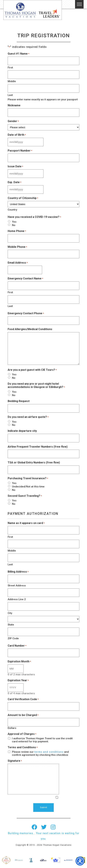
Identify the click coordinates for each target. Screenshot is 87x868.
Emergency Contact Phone (26, 313)
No (14, 225)
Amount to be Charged (23, 715)
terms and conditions (49, 752)
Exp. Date (14, 182)
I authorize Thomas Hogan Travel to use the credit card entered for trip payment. (42, 740)
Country (12, 210)
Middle (12, 81)
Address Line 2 (17, 599)
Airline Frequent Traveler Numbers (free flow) (38, 447)
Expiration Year (18, 680)
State (11, 625)
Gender (13, 121)
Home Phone (17, 231)
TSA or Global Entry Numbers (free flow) (34, 462)
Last (10, 95)
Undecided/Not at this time (28, 487)
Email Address (18, 263)
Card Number (17, 646)
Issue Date (15, 166)
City (10, 613)
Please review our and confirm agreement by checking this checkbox (40, 753)
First (10, 68)
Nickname (14, 105)
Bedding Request (19, 401)
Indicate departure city (22, 431)
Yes (14, 222)
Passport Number (20, 151)
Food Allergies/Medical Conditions (30, 329)
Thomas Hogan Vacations (33, 10)
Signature (15, 761)
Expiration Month (19, 661)
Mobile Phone (17, 247)
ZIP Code (13, 638)
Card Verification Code (23, 699)
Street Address (17, 586)
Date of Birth (17, 135)
